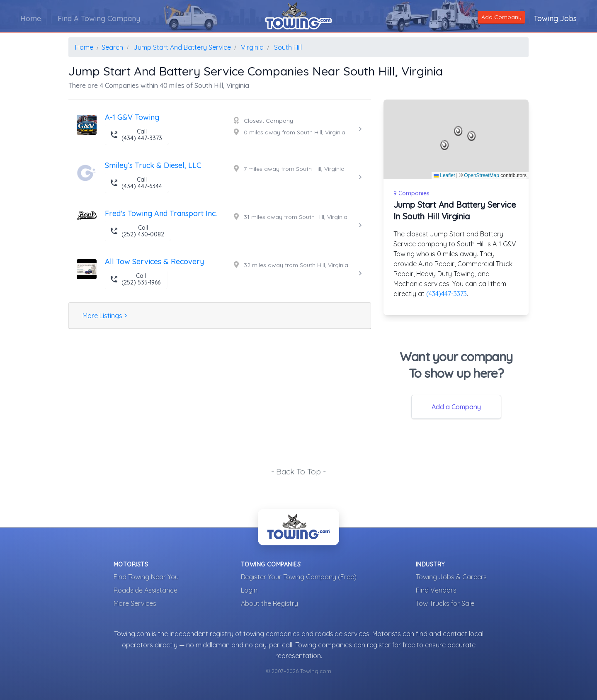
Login (249, 590)
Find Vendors (436, 590)
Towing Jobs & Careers (451, 577)
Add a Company (456, 407)
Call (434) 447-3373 (136, 135)
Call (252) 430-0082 (137, 231)
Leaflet (444, 175)
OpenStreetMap (482, 175)
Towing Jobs (555, 18)
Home (31, 18)
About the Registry (269, 603)
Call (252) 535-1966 (135, 279)
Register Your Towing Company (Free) (299, 577)
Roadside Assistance (146, 590)
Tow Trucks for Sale (445, 603)
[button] (458, 131)
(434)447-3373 (447, 294)
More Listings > (105, 316)
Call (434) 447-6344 (136, 183)
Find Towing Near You (146, 577)
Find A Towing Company (99, 18)
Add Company (501, 17)
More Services (135, 603)
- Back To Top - (298, 472)
